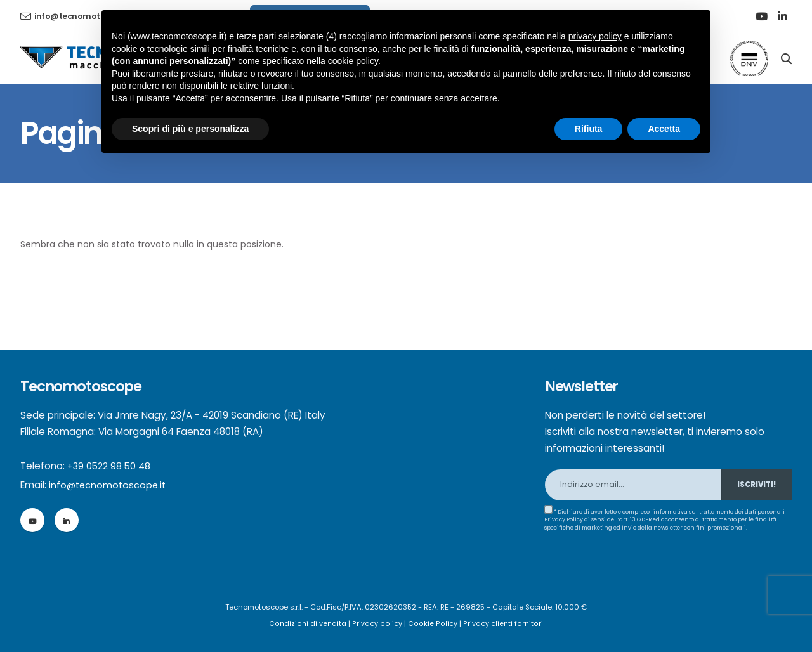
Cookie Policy (433, 623)
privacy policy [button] (595, 36)
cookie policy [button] (353, 61)
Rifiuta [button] (589, 129)
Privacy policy (379, 623)
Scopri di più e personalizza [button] (190, 129)
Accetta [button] (664, 129)
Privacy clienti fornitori (501, 623)
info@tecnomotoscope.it (109, 485)
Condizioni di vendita (311, 623)
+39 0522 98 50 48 (110, 466)
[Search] (786, 58)
